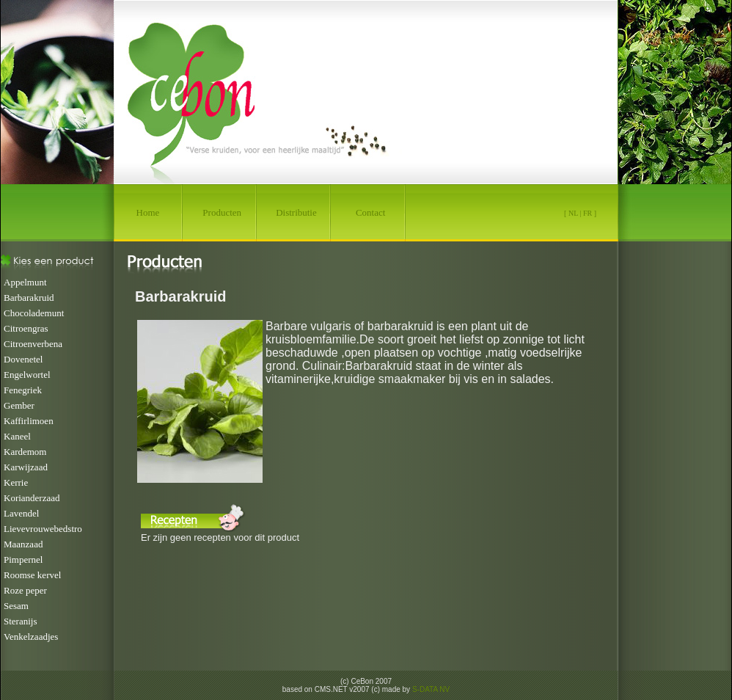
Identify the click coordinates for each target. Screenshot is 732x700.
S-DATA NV (431, 689)
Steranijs (21, 621)
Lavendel (21, 513)
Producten (222, 212)
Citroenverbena (33, 344)
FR (588, 213)
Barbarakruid (29, 298)
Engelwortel (27, 375)
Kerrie (16, 482)
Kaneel (17, 436)
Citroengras (26, 328)
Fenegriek (23, 390)
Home (148, 212)
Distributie (296, 212)
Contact (370, 212)
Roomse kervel (32, 575)
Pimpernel (23, 559)
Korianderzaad (32, 498)
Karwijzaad (26, 467)
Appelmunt (25, 282)
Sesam (16, 606)
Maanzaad (23, 544)
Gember (19, 405)
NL (573, 213)
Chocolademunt (34, 313)
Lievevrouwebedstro (43, 529)
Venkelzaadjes (31, 637)
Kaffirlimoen (29, 421)
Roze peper (25, 590)
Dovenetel (23, 359)
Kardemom (25, 452)
